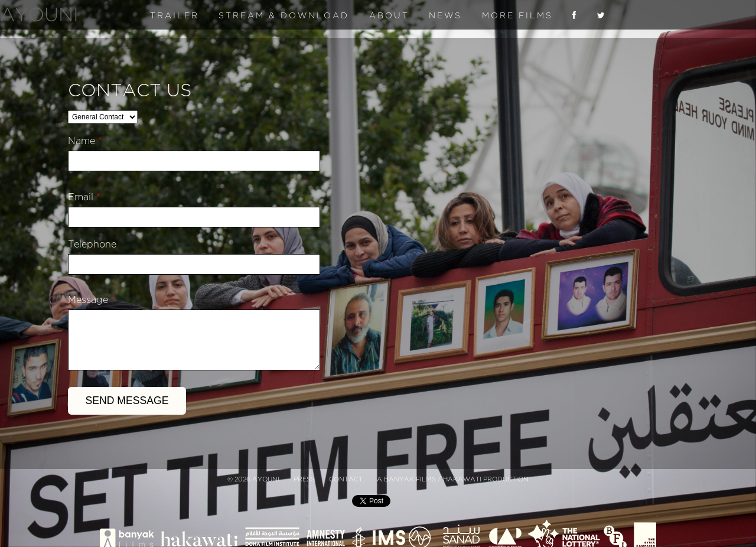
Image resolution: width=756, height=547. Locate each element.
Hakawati (462, 479)
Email (84, 197)
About (389, 16)
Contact (346, 479)
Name (85, 141)
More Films (517, 16)
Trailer (175, 16)
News (445, 16)
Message (92, 300)
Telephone (92, 245)
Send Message (127, 401)
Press (304, 479)
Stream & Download (284, 16)
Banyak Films (410, 479)
